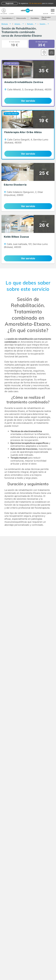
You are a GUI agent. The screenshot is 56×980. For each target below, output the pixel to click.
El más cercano (42, 44)
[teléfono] (11, 10)
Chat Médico (35, 18)
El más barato (14, 44)
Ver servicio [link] (28, 101)
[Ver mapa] (44, 52)
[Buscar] (46, 10)
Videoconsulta (21, 18)
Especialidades (8, 18)
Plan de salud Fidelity (46, 18)
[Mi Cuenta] (4, 10)
